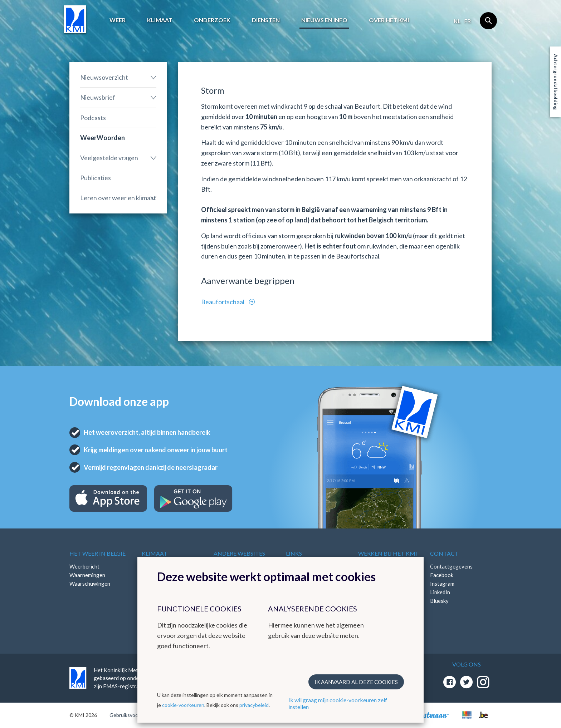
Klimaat (160, 20)
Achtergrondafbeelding (556, 82)
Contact (444, 553)
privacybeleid (254, 705)
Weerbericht (84, 566)
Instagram (442, 584)
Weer (118, 20)
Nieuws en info (324, 20)
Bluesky (439, 601)
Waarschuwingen (90, 584)
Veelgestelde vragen (109, 158)
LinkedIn (440, 592)
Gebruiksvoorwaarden (134, 715)
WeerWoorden (103, 138)
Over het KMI (389, 20)
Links (294, 553)
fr (467, 21)
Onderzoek (212, 20)
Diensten (266, 20)
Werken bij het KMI (388, 553)
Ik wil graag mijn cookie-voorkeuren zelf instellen (338, 703)
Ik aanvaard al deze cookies (356, 682)
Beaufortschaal (223, 302)
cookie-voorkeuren (183, 705)
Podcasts (93, 118)
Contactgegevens (451, 566)
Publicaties (96, 178)
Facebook (442, 575)
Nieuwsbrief (98, 97)
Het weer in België (97, 553)
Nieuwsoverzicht (104, 77)
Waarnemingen (87, 575)
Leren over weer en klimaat (118, 198)
